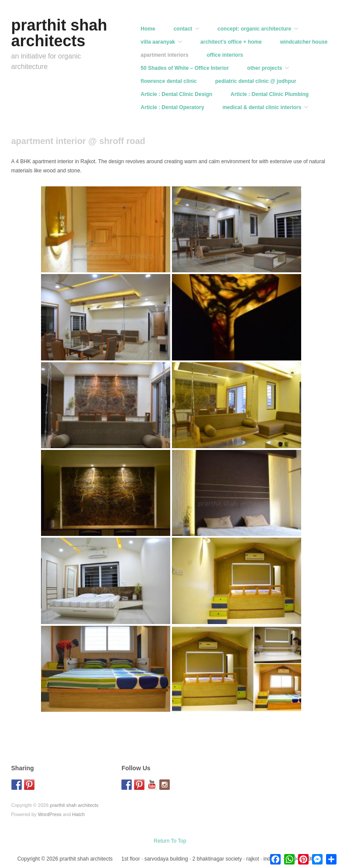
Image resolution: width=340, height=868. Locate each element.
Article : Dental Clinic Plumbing (270, 94)
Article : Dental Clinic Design (176, 94)
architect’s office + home (231, 42)
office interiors (225, 55)
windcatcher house (304, 42)
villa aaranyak (158, 42)
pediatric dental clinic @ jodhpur (256, 81)
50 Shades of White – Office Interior (185, 68)
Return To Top (170, 841)
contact (183, 29)
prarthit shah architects (59, 33)
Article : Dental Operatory (172, 107)
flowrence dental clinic (169, 81)
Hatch (78, 814)
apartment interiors (164, 55)
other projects (264, 68)
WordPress (50, 814)
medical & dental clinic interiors (262, 107)
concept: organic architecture (254, 29)
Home (148, 29)
